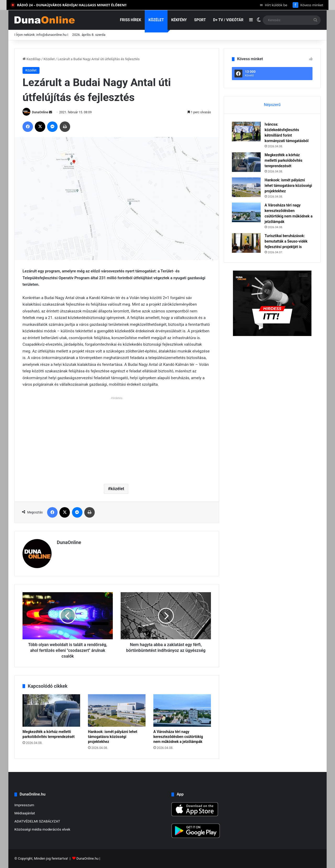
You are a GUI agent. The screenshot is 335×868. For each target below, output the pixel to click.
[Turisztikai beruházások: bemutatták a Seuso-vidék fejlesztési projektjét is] (246, 243)
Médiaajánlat (25, 813)
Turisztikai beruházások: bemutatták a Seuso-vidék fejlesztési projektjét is (286, 241)
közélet (117, 489)
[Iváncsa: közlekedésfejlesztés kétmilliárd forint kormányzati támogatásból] (246, 131)
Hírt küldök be (274, 5)
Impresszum (24, 805)
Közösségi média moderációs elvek (42, 829)
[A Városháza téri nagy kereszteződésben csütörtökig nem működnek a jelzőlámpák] (182, 710)
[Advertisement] (117, 438)
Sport (200, 20)
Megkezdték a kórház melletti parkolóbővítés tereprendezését (283, 160)
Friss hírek (130, 20)
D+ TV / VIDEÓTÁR (228, 20)
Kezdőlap (32, 59)
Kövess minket (308, 5)
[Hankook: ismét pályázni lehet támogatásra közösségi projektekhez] (117, 710)
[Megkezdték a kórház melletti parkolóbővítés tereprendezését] (51, 710)
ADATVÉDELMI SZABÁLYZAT (37, 821)
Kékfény (179, 20)
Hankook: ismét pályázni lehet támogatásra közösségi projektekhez (113, 737)
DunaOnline (40, 112)
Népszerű (272, 105)
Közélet (156, 20)
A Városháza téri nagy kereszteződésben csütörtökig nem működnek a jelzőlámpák (178, 737)
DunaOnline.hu (87, 858)
